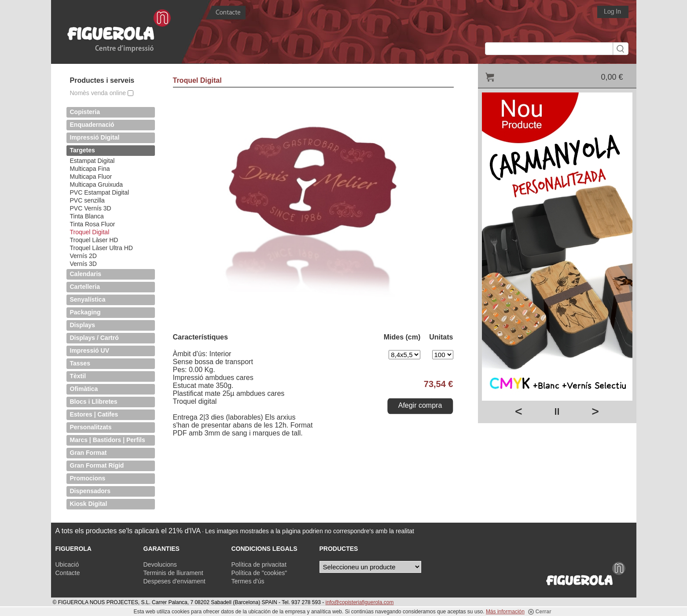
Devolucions (160, 564)
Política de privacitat (259, 564)
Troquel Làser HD (94, 240)
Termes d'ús (248, 581)
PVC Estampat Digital (100, 192)
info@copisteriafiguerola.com (360, 602)
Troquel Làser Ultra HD (101, 248)
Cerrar (540, 612)
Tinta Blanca (87, 216)
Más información (505, 612)
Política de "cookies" (259, 573)
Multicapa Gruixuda (97, 184)
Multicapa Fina (90, 169)
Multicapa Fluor (91, 177)
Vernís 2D (83, 256)
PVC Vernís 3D (91, 208)
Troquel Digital (90, 232)
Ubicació (67, 564)
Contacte (68, 573)
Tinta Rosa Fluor (93, 224)
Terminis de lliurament (173, 573)
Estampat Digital (92, 161)
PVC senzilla (87, 200)
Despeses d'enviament (175, 581)
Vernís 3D (83, 264)
